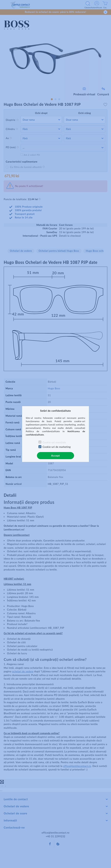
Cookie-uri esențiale (54, 442)
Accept (56, 456)
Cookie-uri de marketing (57, 447)
